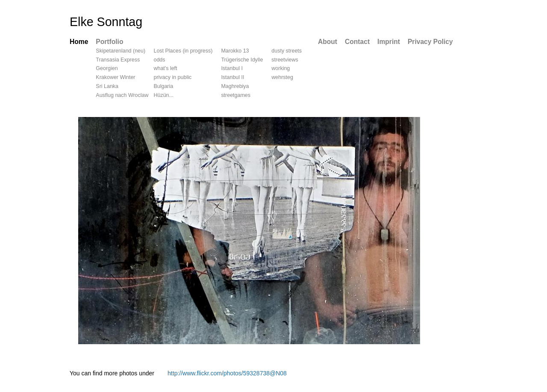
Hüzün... (163, 95)
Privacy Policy (430, 42)
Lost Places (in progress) (183, 51)
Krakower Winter (115, 77)
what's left (165, 68)
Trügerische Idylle (242, 60)
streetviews (285, 60)
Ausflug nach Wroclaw (122, 95)
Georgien (107, 68)
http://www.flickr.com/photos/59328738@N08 (227, 373)
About (328, 42)
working (281, 68)
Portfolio (109, 42)
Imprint (389, 42)
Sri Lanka (107, 86)
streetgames (236, 95)
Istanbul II (232, 77)
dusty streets (287, 51)
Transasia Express (118, 60)
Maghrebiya (235, 86)
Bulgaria (163, 86)
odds (159, 60)
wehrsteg (282, 77)
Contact (357, 42)
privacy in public (172, 77)
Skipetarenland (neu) (121, 51)
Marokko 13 (235, 51)
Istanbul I (232, 68)
